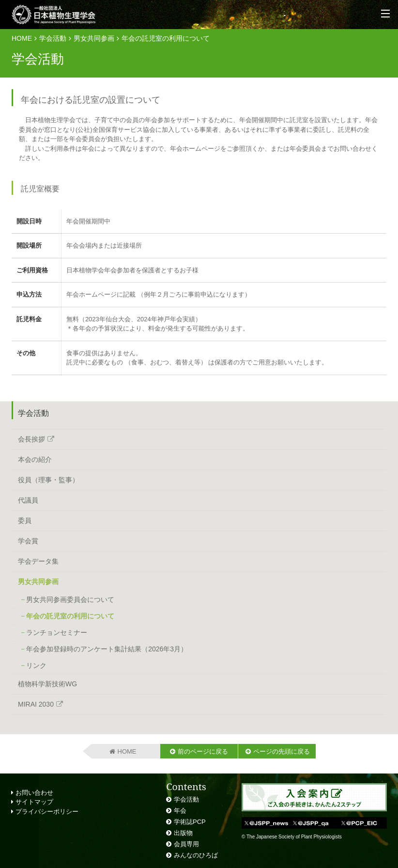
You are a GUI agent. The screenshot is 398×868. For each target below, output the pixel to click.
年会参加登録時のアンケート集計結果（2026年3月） (107, 649)
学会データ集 (38, 561)
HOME (22, 38)
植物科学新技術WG (47, 684)
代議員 (28, 500)
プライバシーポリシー (45, 812)
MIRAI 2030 (36, 704)
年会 (180, 811)
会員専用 (186, 844)
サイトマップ (32, 802)
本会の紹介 (35, 459)
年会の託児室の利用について (166, 38)
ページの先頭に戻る (282, 751)
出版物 (183, 833)
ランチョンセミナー (57, 632)
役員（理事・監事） (48, 480)
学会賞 (28, 541)
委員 (25, 521)
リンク (36, 665)
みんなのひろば (196, 855)
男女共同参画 (94, 38)
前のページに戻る (203, 751)
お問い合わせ (32, 793)
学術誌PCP (190, 822)
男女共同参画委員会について (70, 600)
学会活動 (53, 38)
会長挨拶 (31, 439)
